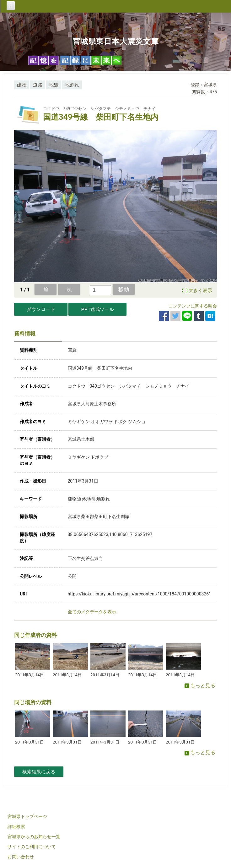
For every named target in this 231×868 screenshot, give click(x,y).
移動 (124, 289)
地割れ (72, 85)
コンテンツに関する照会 (193, 306)
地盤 (54, 85)
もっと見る (200, 686)
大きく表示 (200, 290)
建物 (22, 85)
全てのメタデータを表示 (92, 612)
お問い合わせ (21, 857)
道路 (38, 85)
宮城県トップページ (27, 816)
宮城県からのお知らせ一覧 (34, 837)
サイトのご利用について (32, 847)
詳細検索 (16, 827)
